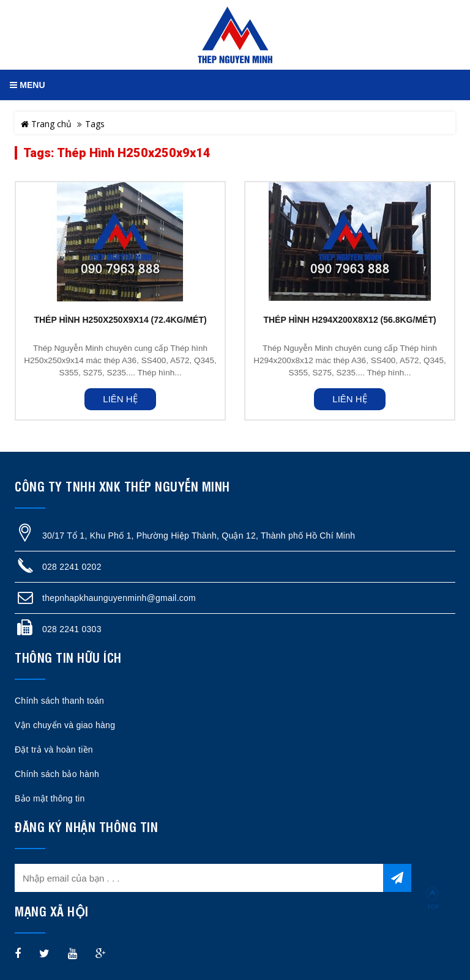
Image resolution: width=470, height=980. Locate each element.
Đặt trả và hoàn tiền (54, 750)
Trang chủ (46, 124)
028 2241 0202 (72, 567)
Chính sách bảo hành (57, 774)
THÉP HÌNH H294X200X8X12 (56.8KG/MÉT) (349, 320)
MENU (27, 85)
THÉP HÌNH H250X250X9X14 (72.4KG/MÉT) (120, 320)
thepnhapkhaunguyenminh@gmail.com (119, 598)
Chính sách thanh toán (59, 701)
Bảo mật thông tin (50, 798)
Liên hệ (120, 399)
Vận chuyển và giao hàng (65, 725)
